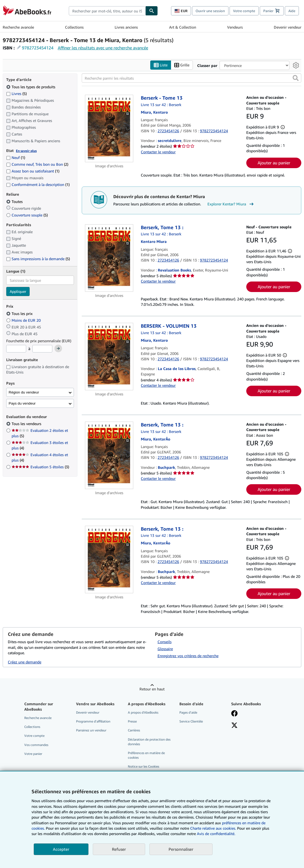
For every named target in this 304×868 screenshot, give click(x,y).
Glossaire (165, 649)
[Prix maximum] (42, 349)
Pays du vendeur (22, 403)
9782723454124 (38, 48)
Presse (132, 721)
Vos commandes (36, 745)
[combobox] (107, 11)
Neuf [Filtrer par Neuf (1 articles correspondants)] (16, 157)
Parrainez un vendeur (91, 730)
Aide (292, 11)
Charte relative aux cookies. (214, 828)
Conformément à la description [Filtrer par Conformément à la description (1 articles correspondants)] (38, 184)
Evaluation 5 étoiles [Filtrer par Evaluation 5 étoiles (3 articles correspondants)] (40, 467)
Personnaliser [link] (181, 849)
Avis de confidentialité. (216, 834)
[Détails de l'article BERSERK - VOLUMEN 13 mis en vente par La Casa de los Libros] (109, 357)
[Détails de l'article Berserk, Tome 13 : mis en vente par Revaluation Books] (109, 258)
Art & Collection (183, 27)
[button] (296, 78)
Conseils (165, 642)
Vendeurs (235, 27)
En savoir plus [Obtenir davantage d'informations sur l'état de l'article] (26, 151)
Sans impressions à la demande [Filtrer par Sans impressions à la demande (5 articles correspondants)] (38, 259)
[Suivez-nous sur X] (234, 726)
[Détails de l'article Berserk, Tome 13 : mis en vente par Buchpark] (109, 455)
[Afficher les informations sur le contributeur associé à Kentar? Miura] (154, 112)
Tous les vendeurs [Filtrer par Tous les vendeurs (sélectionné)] (27, 424)
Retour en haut (152, 689)
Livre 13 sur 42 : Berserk (161, 105)
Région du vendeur (24, 392)
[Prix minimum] (16, 349)
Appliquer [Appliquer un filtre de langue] (18, 291)
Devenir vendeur (288, 27)
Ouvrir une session (210, 11)
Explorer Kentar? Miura (231, 204)
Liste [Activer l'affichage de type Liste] (161, 65)
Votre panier (33, 754)
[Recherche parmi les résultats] (192, 78)
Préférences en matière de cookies (146, 755)
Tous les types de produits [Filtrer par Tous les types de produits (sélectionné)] (31, 87)
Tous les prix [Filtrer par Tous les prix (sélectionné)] (20, 313)
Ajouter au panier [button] (274, 163)
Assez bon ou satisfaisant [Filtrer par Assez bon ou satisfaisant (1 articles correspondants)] (33, 171)
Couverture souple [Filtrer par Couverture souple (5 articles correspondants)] (27, 215)
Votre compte (244, 11)
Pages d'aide (188, 712)
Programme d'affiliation (93, 721)
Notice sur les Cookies (144, 766)
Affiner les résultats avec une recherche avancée (103, 48)
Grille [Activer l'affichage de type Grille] (182, 65)
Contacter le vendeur (158, 152)
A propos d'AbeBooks (143, 712)
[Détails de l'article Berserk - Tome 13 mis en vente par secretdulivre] (109, 128)
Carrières (134, 730)
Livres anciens (126, 27)
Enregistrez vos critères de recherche (188, 656)
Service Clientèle (191, 721)
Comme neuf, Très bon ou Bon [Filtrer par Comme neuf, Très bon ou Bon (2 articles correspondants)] (37, 164)
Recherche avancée (18, 27)
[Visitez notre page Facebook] (234, 714)
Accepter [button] (61, 849)
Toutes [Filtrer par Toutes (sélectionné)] (15, 201)
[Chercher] (152, 11)
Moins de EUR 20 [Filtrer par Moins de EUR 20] (24, 320)
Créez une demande (25, 662)
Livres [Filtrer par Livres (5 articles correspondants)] (16, 93)
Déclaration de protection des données (149, 742)
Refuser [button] (119, 849)
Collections (74, 27)
